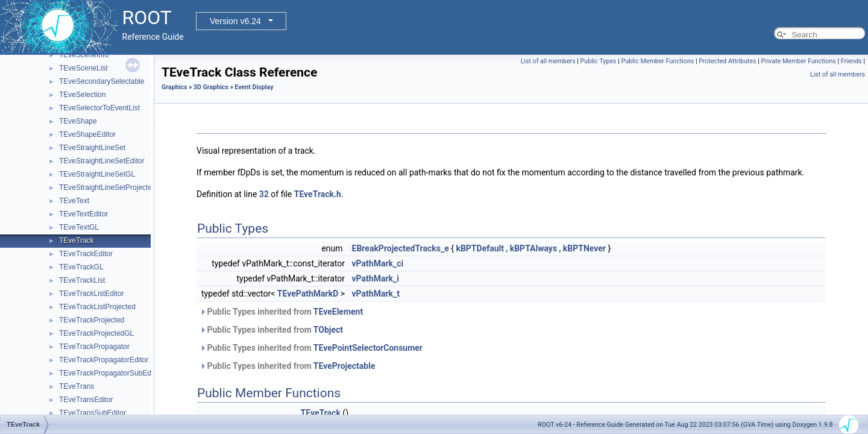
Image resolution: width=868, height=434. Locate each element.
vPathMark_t (376, 294)
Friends (851, 61)
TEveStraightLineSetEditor (102, 161)
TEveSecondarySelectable (102, 81)
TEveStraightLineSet (92, 148)
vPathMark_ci (378, 263)
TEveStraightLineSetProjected (108, 187)
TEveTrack (77, 241)
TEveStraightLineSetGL (97, 174)
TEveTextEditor (83, 214)
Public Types (599, 61)
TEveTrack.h (318, 194)
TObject (328, 330)
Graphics (175, 87)
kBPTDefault (480, 248)
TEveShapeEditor (87, 134)
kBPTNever (584, 248)
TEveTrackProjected (92, 320)
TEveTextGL (79, 227)
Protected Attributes (727, 61)
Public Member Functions (657, 61)
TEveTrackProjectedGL (96, 333)
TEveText (74, 201)
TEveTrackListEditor (92, 294)
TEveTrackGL (81, 267)
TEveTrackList (82, 280)
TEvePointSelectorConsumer (368, 348)
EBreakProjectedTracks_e (401, 248)
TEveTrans (77, 386)
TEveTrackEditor (86, 254)
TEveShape (78, 121)
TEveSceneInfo (84, 55)
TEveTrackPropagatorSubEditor (110, 373)
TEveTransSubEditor (93, 413)
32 (264, 194)
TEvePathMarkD (308, 294)
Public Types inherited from (281, 312)
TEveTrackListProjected (97, 307)
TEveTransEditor (86, 400)
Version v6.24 (235, 21)
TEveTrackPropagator (94, 347)
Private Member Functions (798, 61)
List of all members (548, 61)
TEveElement (338, 312)
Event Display (254, 87)
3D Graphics (211, 87)
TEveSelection (82, 95)
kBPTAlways (533, 248)
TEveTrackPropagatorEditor (104, 360)
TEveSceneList (83, 68)
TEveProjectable (344, 366)
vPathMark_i (376, 278)
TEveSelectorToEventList (99, 108)
